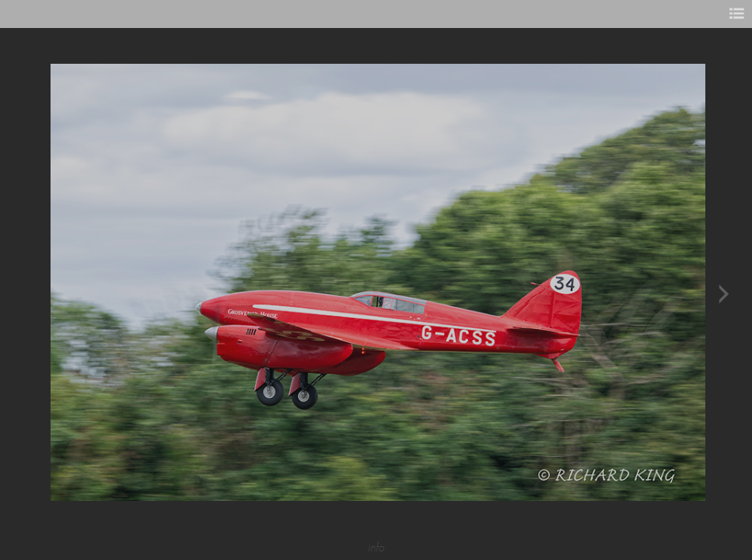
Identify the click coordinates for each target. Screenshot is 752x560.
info (376, 548)
